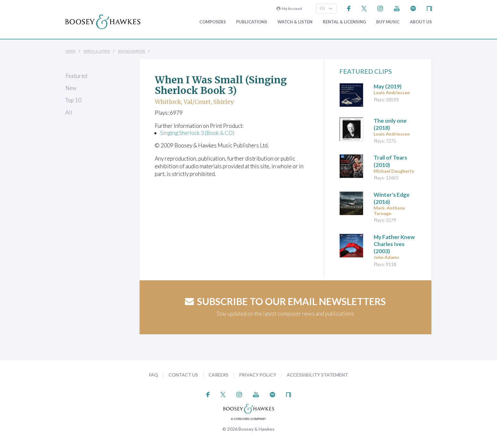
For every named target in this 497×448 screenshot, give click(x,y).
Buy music (388, 22)
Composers (213, 22)
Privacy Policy (258, 375)
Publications (252, 22)
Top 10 (74, 100)
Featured (76, 76)
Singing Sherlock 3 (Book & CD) (197, 133)
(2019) (388, 86)
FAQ (153, 375)
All (69, 112)
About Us (421, 22)
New (71, 88)
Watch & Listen (295, 22)
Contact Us (183, 375)
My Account (289, 8)
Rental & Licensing (344, 22)
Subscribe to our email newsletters (285, 301)
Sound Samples (132, 51)
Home (71, 51)
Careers (219, 375)
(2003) (394, 244)
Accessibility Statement (317, 375)
